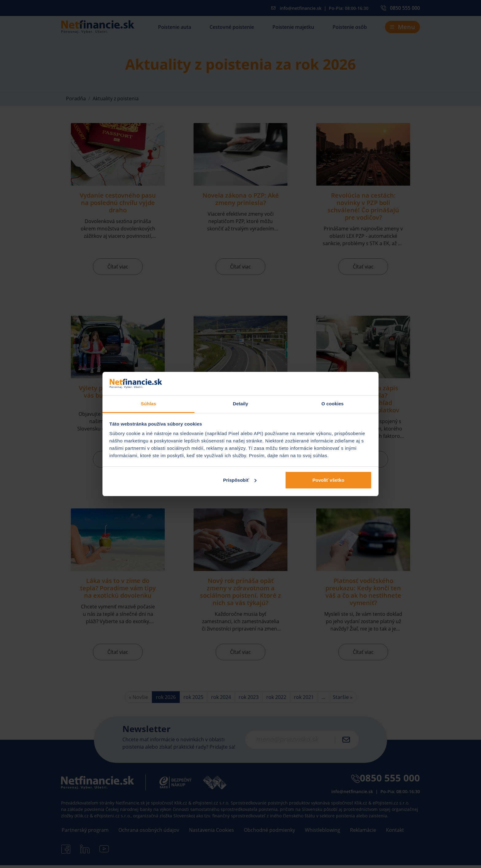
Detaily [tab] (240, 404)
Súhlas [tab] (148, 404)
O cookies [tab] (333, 404)
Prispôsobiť (240, 480)
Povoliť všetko (328, 480)
